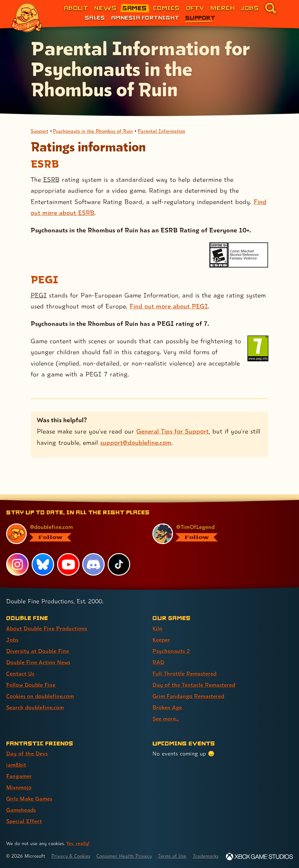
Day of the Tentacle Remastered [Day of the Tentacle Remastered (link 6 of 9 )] (194, 677)
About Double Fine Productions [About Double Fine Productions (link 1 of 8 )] (47, 620)
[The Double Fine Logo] (27, 17)
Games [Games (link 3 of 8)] (135, 8)
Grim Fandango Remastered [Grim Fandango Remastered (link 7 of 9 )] (189, 688)
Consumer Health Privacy (126, 848)
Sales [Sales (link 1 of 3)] (95, 17)
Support (40, 131)
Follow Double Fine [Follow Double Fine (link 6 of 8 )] (31, 677)
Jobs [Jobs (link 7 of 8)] (250, 8)
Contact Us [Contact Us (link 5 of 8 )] (20, 665)
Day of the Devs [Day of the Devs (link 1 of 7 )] (27, 745)
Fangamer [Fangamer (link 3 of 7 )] (19, 768)
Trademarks (208, 848)
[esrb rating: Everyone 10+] (219, 255)
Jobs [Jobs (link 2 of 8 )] (12, 632)
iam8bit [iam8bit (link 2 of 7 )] (16, 757)
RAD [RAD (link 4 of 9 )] (158, 654)
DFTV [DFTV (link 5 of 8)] (195, 8)
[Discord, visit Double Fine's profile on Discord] (94, 556)
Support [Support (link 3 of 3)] (200, 17)
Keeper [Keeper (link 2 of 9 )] (161, 632)
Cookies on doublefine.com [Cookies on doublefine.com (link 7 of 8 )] (40, 688)
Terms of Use (175, 848)
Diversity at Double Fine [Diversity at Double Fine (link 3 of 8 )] (38, 643)
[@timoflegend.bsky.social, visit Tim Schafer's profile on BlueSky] (219, 526)
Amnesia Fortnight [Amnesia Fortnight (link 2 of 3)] (145, 17)
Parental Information (163, 131)
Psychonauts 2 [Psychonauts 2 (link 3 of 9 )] (171, 643)
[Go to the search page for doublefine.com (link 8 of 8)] (271, 8)
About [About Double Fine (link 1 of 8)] (76, 8)
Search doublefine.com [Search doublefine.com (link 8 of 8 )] (35, 699)
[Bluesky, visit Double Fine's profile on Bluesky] (43, 556)
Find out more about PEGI (169, 306)
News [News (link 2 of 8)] (105, 8)
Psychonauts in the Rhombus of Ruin (94, 131)
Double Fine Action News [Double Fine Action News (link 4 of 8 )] (38, 654)
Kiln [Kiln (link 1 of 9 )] (157, 620)
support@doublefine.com (136, 443)
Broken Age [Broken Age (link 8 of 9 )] (167, 699)
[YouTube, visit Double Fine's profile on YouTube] (68, 556)
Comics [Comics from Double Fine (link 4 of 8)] (166, 8)
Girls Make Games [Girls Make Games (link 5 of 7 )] (29, 790)
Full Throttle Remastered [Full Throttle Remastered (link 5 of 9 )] (185, 665)
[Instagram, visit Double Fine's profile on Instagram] (17, 556)
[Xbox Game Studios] (259, 857)
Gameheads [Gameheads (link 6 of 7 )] (21, 802)
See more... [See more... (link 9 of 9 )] (166, 711)
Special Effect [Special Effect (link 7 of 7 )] (24, 813)
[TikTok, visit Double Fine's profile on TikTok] (119, 556)
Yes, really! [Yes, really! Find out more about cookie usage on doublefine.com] (78, 835)
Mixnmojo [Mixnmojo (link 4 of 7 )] (19, 779)
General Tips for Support (173, 431)
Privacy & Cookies (71, 848)
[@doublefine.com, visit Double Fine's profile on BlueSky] (72, 526)
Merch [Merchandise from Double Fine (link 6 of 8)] (222, 8)
